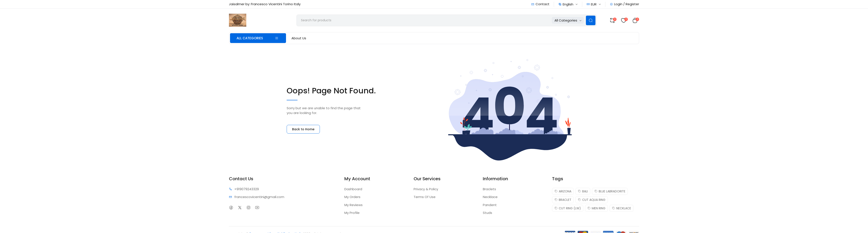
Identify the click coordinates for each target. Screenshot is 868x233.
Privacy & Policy (426, 189)
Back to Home (303, 129)
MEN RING (596, 208)
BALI (583, 191)
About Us (299, 38)
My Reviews (353, 205)
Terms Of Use (425, 197)
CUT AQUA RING (592, 200)
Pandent (490, 205)
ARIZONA (563, 191)
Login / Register (624, 4)
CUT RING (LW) (568, 208)
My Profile (352, 213)
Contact (540, 4)
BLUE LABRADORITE (610, 191)
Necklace (490, 197)
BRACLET (563, 200)
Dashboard (353, 189)
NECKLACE (621, 208)
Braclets (489, 189)
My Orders (352, 197)
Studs (487, 213)
